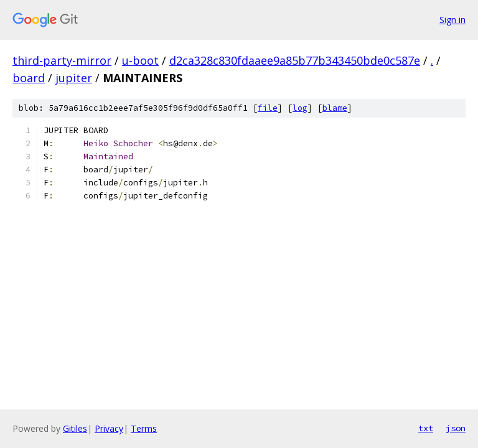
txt (426, 428)
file (268, 108)
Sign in (452, 20)
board (29, 78)
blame (335, 108)
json (456, 428)
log (300, 108)
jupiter (74, 78)
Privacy (109, 428)
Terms (144, 428)
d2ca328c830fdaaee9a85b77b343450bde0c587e (295, 60)
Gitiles (75, 428)
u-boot (140, 60)
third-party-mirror (62, 60)
